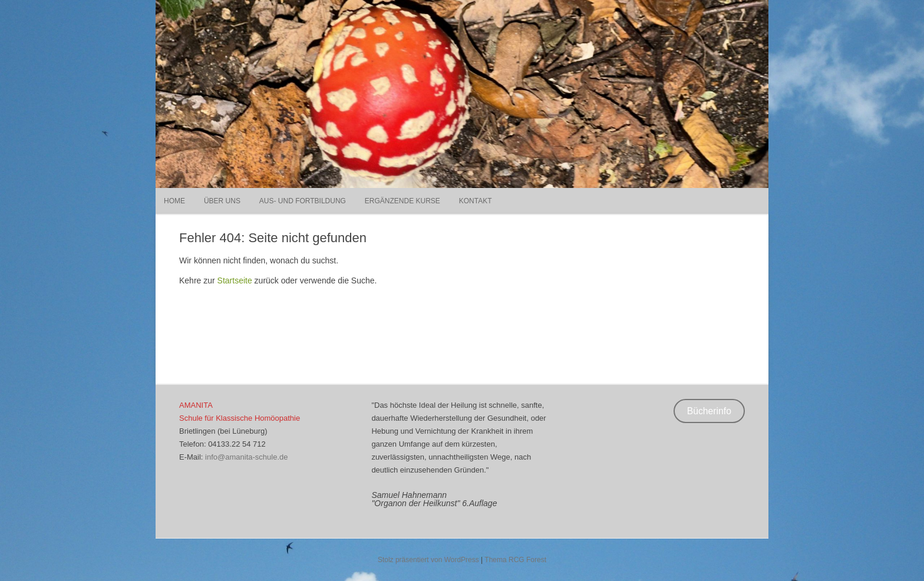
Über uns (222, 201)
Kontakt (476, 201)
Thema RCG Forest (515, 560)
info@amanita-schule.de (246, 457)
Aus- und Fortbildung (303, 201)
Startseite (235, 280)
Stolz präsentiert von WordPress (428, 560)
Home (174, 201)
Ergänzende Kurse (402, 201)
